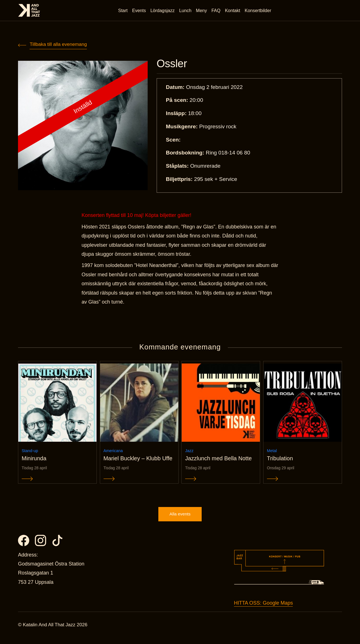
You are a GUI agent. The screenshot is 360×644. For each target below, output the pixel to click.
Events (140, 11)
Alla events (180, 520)
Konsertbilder (259, 11)
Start (124, 11)
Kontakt (233, 11)
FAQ (217, 11)
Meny (202, 11)
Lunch (186, 11)
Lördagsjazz (163, 11)
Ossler (173, 64)
